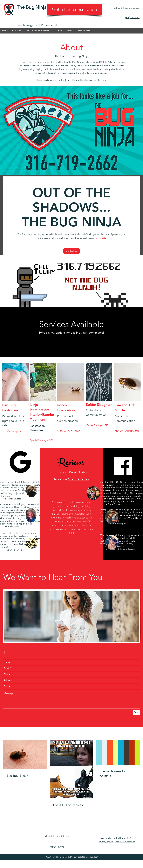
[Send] (137, 712)
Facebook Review (78, 479)
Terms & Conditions (125, 842)
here (104, 80)
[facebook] (139, 36)
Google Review (78, 472)
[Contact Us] (71, 251)
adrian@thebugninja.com (57, 836)
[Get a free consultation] (74, 9)
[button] (39, 31)
